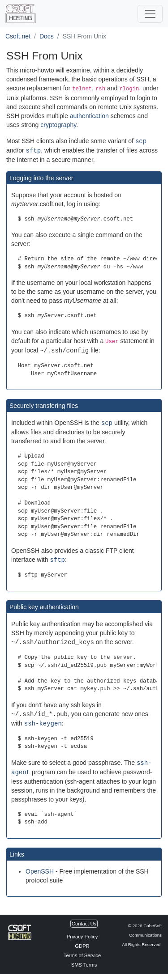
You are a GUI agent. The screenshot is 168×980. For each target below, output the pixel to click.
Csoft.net (18, 36)
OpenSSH (40, 868)
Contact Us (84, 921)
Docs (47, 36)
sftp (34, 150)
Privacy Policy (82, 933)
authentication (89, 116)
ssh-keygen (43, 721)
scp (141, 141)
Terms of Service (82, 952)
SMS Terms (84, 962)
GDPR (82, 943)
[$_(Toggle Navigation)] (150, 14)
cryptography (58, 125)
